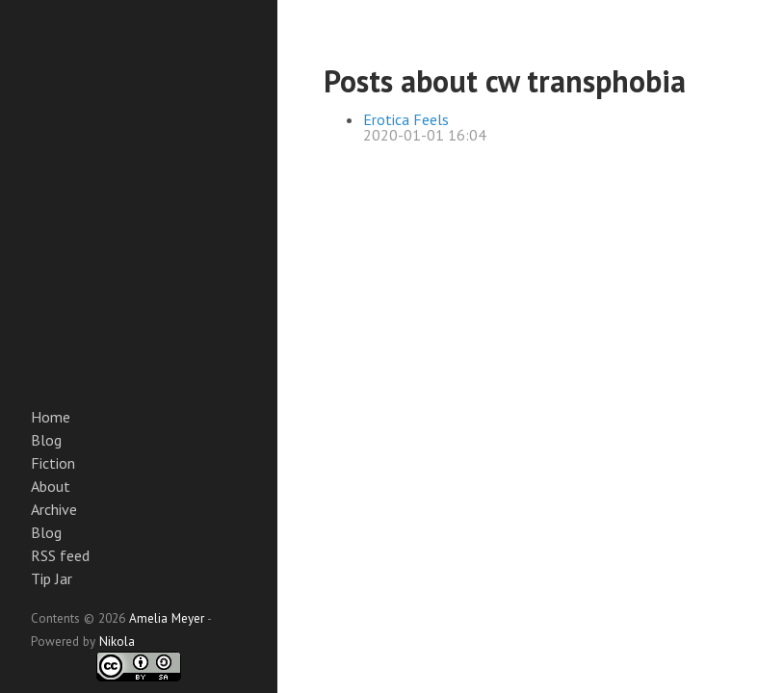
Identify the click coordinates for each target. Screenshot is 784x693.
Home (51, 417)
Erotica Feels (406, 119)
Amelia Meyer (167, 618)
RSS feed (60, 555)
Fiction (53, 463)
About (51, 486)
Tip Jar (52, 578)
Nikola (117, 641)
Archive (54, 509)
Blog (46, 440)
